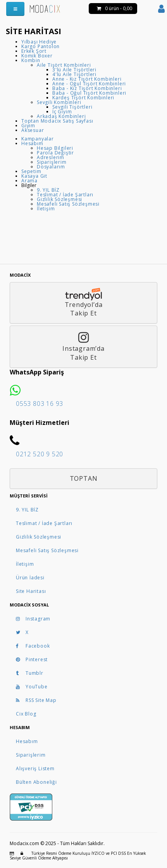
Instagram (33, 619)
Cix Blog (26, 714)
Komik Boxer (37, 56)
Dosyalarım (51, 167)
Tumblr (30, 673)
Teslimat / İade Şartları (65, 195)
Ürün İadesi (30, 578)
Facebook (33, 646)
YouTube (32, 687)
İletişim (46, 209)
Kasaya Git (34, 176)
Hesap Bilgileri (55, 148)
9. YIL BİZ (48, 190)
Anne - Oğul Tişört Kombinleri (89, 84)
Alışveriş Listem (35, 768)
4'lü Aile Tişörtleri (74, 74)
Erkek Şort (34, 51)
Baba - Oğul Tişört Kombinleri (89, 93)
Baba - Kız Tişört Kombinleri (87, 88)
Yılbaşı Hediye (39, 42)
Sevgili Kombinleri (59, 102)
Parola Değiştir (55, 153)
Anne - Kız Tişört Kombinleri (87, 79)
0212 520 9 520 (40, 454)
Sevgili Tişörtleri (72, 107)
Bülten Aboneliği (36, 782)
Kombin (31, 60)
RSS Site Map (36, 700)
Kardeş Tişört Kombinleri (83, 98)
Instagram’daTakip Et (83, 347)
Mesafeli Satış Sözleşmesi (68, 204)
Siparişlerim (52, 162)
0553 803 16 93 (40, 404)
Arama (29, 181)
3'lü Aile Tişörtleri (74, 70)
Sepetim (31, 171)
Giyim (28, 126)
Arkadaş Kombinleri (61, 116)
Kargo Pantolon (40, 46)
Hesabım (32, 143)
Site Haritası (31, 591)
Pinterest (32, 659)
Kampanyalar (38, 139)
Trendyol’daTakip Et (83, 303)
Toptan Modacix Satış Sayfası (57, 121)
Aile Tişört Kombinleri (64, 65)
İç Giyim (62, 112)
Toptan (84, 478)
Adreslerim (51, 157)
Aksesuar (33, 130)
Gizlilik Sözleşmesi (59, 199)
